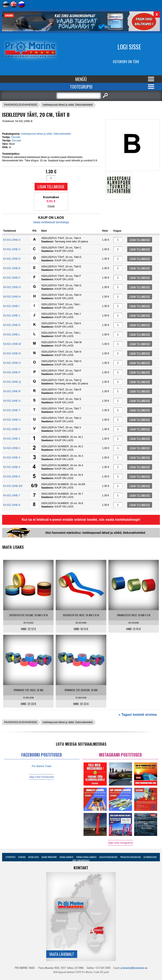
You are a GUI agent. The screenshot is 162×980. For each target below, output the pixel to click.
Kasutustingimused (108, 857)
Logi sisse (129, 47)
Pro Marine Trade (42, 766)
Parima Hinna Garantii (86, 857)
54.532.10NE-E (12, 268)
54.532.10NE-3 (12, 458)
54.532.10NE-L (12, 335)
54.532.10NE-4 (12, 467)
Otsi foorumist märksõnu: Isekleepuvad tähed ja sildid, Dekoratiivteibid (95, 533)
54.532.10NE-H (12, 297)
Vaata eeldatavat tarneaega (51, 222)
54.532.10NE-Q (12, 382)
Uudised (22, 857)
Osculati (16, 137)
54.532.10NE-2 (12, 448)
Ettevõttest (10, 857)
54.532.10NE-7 (12, 495)
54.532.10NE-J (12, 316)
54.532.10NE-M (12, 344)
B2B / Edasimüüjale (81, 860)
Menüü (81, 79)
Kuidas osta (34, 857)
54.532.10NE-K (12, 325)
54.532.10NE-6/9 (13, 486)
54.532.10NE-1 (12, 439)
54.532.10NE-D (12, 259)
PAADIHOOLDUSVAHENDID (21, 105)
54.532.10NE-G (12, 287)
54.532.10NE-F (12, 278)
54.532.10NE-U (12, 420)
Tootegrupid (81, 87)
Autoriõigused (150, 857)
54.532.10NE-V (12, 429)
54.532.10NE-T (12, 410)
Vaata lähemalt (62, 954)
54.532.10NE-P (12, 372)
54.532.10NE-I (11, 306)
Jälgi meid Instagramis (120, 843)
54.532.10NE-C (12, 249)
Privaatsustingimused (130, 857)
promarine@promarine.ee (134, 968)
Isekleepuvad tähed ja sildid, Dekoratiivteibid (68, 105)
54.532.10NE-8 (12, 505)
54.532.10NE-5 (12, 477)
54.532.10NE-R (12, 391)
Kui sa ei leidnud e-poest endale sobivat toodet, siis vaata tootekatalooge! (81, 520)
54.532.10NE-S (12, 401)
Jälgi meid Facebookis (42, 777)
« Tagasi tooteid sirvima (138, 715)
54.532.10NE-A (12, 240)
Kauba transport (49, 857)
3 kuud (51, 206)
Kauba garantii (67, 857)
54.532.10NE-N (12, 353)
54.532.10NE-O (12, 363)
